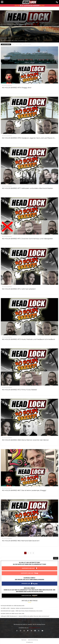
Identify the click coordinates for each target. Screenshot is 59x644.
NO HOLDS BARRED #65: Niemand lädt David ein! (21, 541)
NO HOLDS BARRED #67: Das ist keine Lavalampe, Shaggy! (24, 490)
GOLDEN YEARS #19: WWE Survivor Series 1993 (12, 614)
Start (13, 44)
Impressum (24, 640)
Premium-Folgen (19, 44)
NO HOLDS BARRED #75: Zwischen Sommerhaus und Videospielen (28, 239)
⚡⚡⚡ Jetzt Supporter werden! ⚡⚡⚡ (30, 5)
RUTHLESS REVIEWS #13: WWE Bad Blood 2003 (13, 606)
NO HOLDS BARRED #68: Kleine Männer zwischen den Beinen (25, 440)
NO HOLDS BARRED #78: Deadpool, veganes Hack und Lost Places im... (29, 138)
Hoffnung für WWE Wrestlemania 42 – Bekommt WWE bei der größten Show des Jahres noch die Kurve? (25, 616)
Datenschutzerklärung (33, 640)
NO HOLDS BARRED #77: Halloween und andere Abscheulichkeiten (28, 188)
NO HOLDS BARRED (7, 85)
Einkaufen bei (27, 596)
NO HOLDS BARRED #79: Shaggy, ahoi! (17, 88)
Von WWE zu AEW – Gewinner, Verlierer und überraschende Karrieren (17, 608)
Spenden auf (26, 584)
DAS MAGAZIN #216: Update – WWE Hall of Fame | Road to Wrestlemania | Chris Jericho (22, 611)
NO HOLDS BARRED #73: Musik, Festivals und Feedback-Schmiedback (29, 339)
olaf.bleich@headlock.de (35, 628)
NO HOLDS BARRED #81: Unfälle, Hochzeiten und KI (14, 40)
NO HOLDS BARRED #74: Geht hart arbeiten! (19, 289)
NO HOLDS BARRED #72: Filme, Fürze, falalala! (19, 390)
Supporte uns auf (28, 568)
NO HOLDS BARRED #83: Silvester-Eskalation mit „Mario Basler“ (17, 24)
